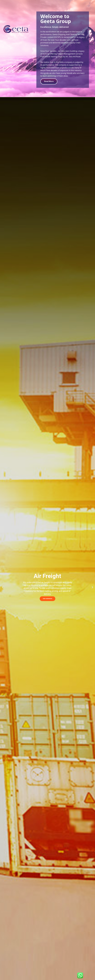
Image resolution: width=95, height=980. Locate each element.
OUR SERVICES (47, 599)
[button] (3, 587)
